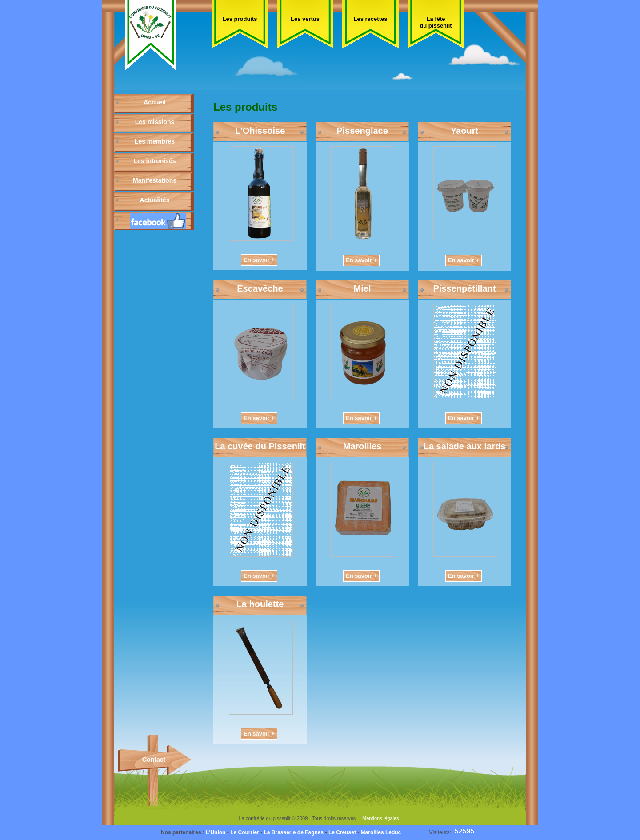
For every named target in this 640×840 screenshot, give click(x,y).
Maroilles (362, 446)
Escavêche (260, 288)
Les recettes (371, 19)
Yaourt (464, 131)
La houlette (260, 604)
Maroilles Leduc (381, 832)
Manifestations (155, 180)
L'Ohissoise (260, 131)
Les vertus (305, 19)
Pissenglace (362, 131)
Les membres (155, 141)
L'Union (216, 832)
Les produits (240, 19)
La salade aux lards (465, 446)
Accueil (155, 102)
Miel (362, 288)
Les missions (155, 122)
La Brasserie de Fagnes (294, 832)
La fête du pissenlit (436, 22)
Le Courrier (245, 832)
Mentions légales (381, 818)
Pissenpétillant (464, 288)
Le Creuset (342, 832)
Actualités (155, 200)
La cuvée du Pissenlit (260, 446)
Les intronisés (155, 161)
